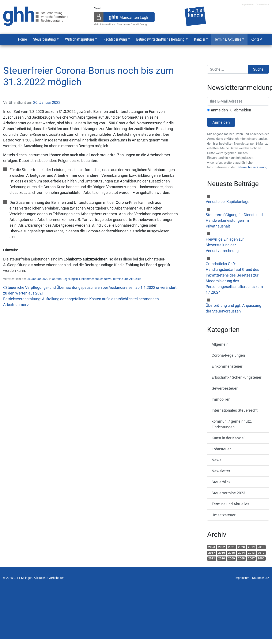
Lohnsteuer (221, 449)
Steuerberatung (44, 39)
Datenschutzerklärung (252, 167)
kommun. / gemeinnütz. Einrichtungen (232, 424)
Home (22, 39)
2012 (261, 553)
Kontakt (256, 39)
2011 (212, 558)
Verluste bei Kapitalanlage (228, 202)
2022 (222, 547)
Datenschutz (262, 5)
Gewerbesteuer (225, 388)
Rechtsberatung (115, 39)
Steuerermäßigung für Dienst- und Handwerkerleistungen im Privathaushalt (234, 220)
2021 (231, 547)
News (108, 279)
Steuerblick (221, 482)
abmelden (243, 110)
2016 (222, 553)
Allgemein (220, 344)
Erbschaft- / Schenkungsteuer (237, 377)
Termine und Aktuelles (127, 279)
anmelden (219, 110)
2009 (231, 558)
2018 (261, 547)
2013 (251, 553)
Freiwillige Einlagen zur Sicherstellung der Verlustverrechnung (225, 245)
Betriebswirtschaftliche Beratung (160, 39)
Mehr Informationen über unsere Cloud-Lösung (120, 25)
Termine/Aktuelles (228, 39)
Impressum (248, 5)
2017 (212, 553)
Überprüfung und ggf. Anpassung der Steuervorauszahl (233, 308)
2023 (212, 547)
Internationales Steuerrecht (235, 410)
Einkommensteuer (91, 279)
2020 (241, 547)
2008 (241, 558)
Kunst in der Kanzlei (228, 438)
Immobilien (221, 399)
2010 (222, 558)
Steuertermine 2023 (228, 493)
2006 (261, 558)
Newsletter (221, 471)
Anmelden (221, 122)
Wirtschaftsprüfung (80, 39)
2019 (251, 547)
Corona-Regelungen (65, 279)
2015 (231, 553)
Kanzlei (200, 39)
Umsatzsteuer (224, 515)
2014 (241, 553)
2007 (251, 558)
